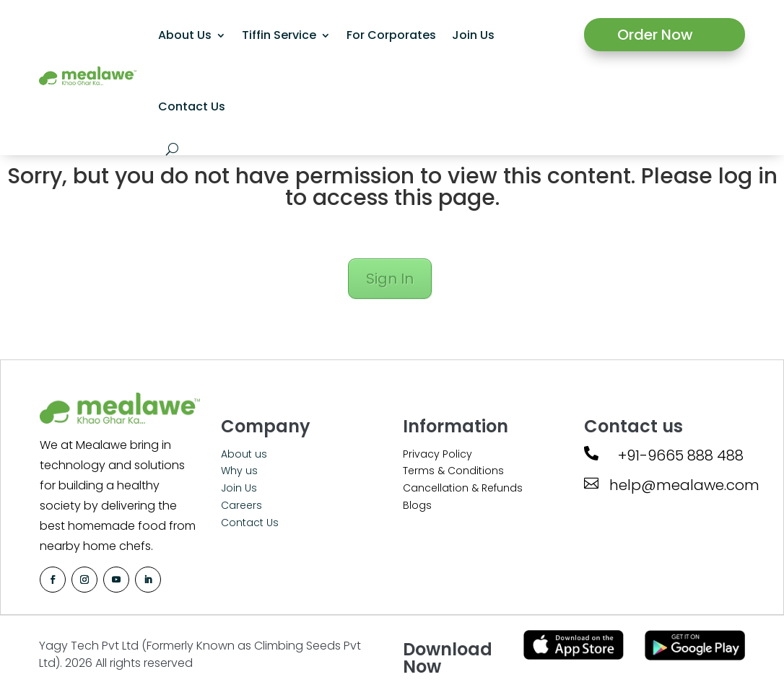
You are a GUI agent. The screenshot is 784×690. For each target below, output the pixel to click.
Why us (239, 471)
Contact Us (192, 106)
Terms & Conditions (453, 471)
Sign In (390, 279)
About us (244, 454)
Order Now (655, 35)
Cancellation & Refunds (463, 488)
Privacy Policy (437, 454)
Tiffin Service (279, 35)
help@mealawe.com (684, 485)
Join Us (473, 35)
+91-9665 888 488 (681, 455)
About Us (185, 35)
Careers (241, 505)
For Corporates (391, 35)
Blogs (417, 505)
